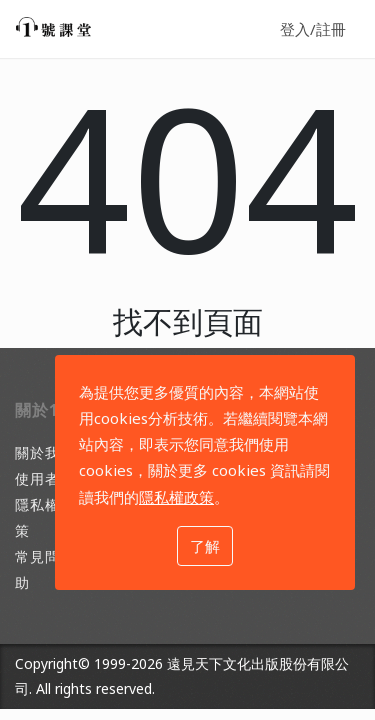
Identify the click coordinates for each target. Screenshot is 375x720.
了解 (205, 546)
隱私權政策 (176, 497)
